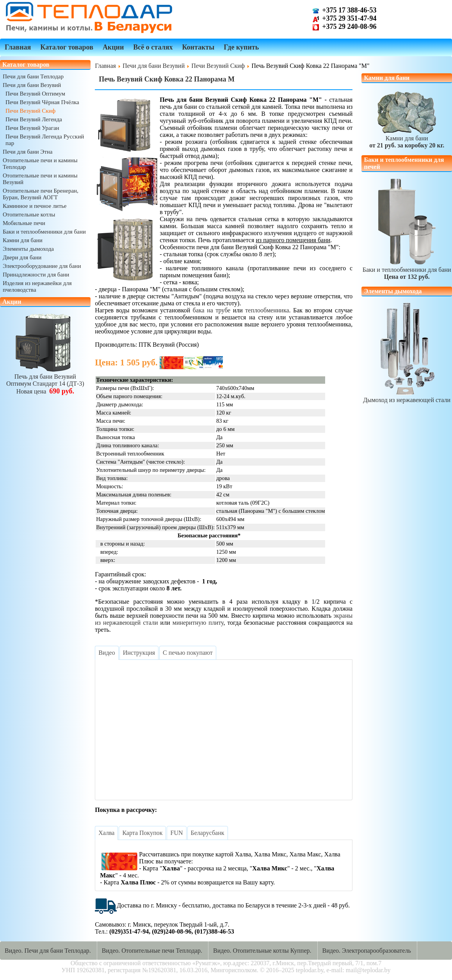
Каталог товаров (67, 47)
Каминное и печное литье (35, 206)
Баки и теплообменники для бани (44, 232)
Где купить (241, 47)
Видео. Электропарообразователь (367, 951)
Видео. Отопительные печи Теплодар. (152, 951)
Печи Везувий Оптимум (35, 94)
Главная (18, 47)
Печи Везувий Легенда (34, 119)
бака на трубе (212, 310)
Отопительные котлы (29, 214)
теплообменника (267, 310)
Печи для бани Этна (28, 152)
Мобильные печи (24, 223)
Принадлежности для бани (36, 275)
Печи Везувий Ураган (32, 128)
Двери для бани (22, 257)
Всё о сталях (153, 47)
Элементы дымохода (28, 249)
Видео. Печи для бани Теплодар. (48, 951)
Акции (113, 47)
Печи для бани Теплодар (33, 76)
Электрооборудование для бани (42, 266)
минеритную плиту (198, 623)
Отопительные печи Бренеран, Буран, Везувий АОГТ (41, 194)
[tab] (107, 653)
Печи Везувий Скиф (30, 111)
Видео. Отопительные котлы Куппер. (262, 951)
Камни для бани (23, 240)
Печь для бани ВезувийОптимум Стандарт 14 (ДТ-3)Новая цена (45, 380)
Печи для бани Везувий (32, 85)
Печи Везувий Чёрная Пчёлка (42, 102)
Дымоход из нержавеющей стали (407, 396)
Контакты (198, 47)
